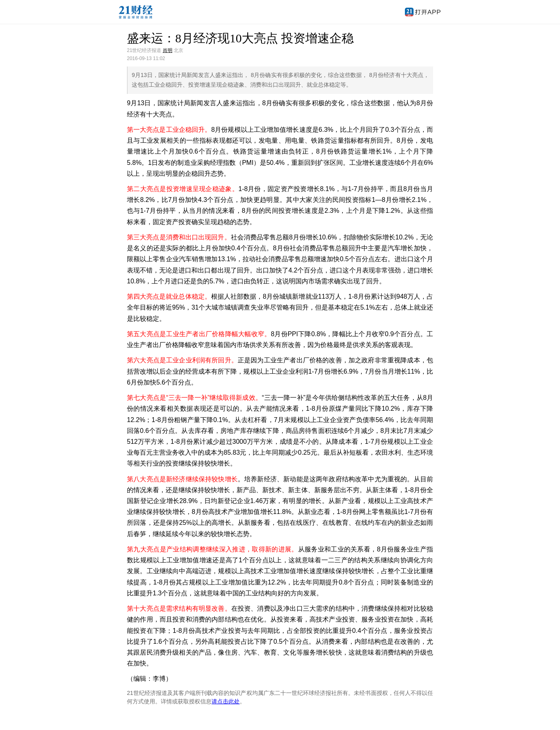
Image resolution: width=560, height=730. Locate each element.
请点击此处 (226, 701)
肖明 (168, 50)
